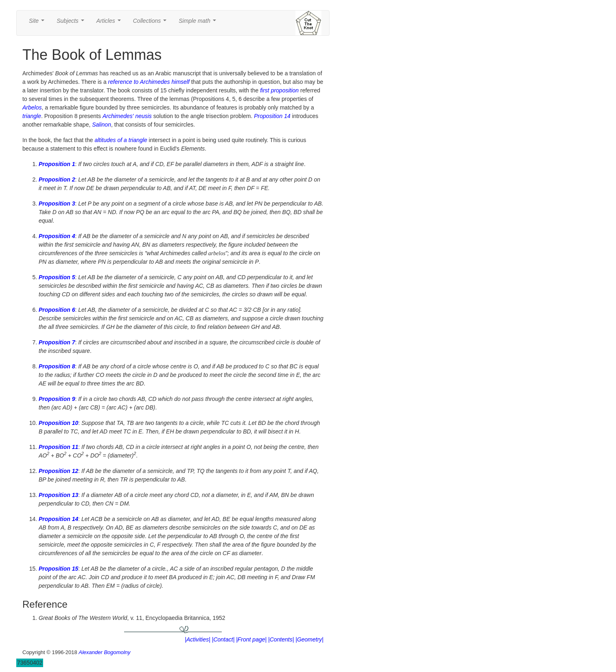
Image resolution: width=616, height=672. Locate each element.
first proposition (279, 90)
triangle (32, 116)
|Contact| (223, 639)
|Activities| (198, 639)
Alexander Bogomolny (104, 652)
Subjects (72, 23)
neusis (143, 116)
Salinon (102, 125)
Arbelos (32, 107)
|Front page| (251, 639)
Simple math (199, 23)
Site (38, 23)
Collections (151, 23)
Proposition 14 (272, 116)
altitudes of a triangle (121, 140)
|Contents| (281, 639)
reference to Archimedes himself (149, 82)
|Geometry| (309, 639)
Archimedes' (118, 116)
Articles (110, 23)
